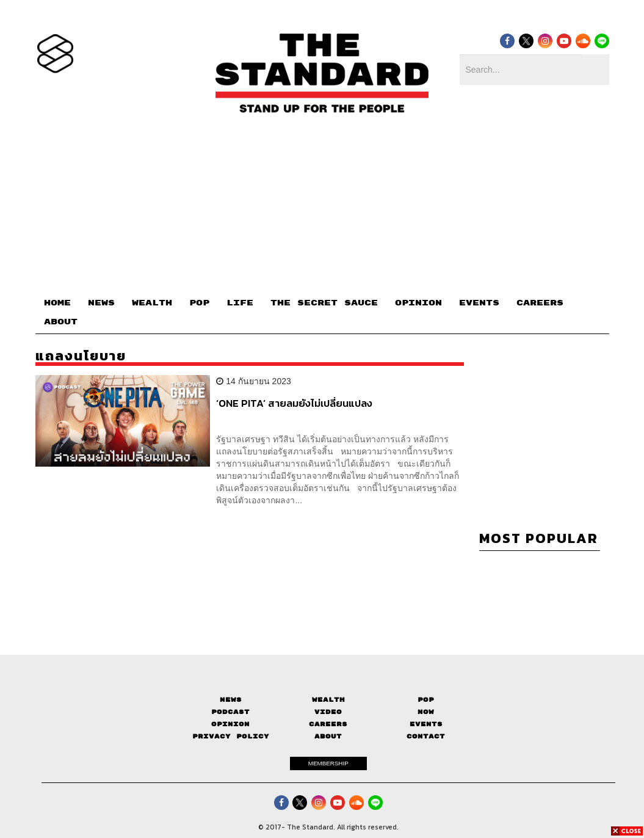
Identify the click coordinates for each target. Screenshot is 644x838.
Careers (328, 724)
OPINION (418, 303)
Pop (426, 700)
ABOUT (61, 322)
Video (328, 712)
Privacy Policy (231, 736)
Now (426, 712)
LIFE (240, 303)
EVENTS (479, 303)
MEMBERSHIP (328, 763)
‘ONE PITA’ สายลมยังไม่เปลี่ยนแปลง (294, 404)
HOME (57, 303)
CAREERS (540, 303)
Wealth (328, 700)
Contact (426, 736)
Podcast (230, 712)
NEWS (101, 303)
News (231, 700)
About (328, 736)
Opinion (230, 724)
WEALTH (152, 303)
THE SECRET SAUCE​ (324, 303)
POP (199, 303)
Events (426, 724)
